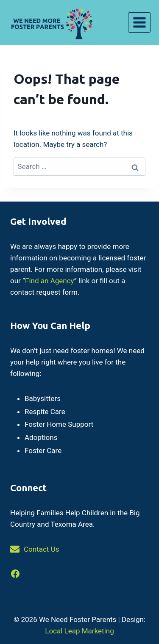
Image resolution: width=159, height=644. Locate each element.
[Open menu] (139, 22)
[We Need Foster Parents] (51, 22)
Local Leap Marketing (79, 631)
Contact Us (41, 549)
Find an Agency (50, 281)
